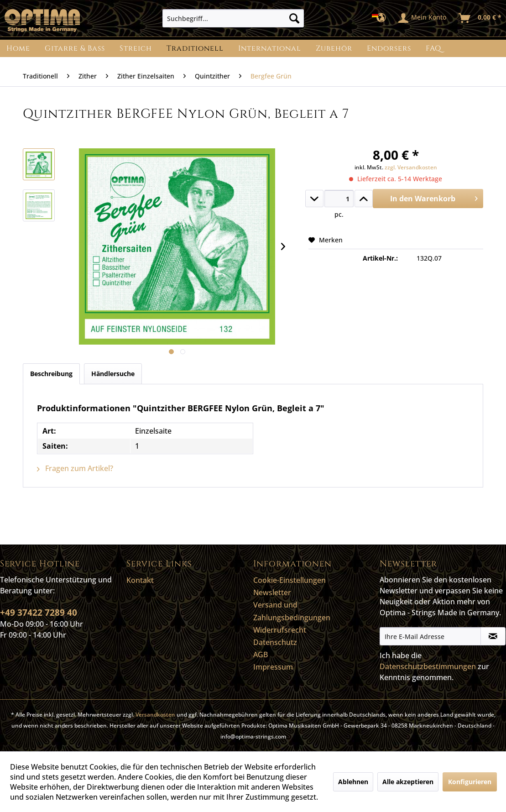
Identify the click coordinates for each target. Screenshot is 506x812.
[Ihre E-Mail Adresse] (430, 636)
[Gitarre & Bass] (75, 48)
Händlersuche (113, 374)
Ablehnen (353, 782)
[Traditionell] (195, 48)
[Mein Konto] (423, 18)
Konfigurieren (470, 782)
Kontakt (140, 580)
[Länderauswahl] (382, 18)
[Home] (18, 48)
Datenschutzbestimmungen (428, 666)
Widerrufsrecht (280, 630)
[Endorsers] (389, 48)
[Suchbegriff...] (233, 18)
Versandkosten (155, 715)
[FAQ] (433, 48)
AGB (261, 655)
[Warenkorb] (480, 18)
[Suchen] (294, 18)
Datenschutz (275, 642)
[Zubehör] (334, 48)
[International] (270, 48)
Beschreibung (51, 374)
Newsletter (272, 592)
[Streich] (136, 48)
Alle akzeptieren (408, 782)
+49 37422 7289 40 (39, 613)
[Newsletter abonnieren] (493, 636)
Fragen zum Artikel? (75, 468)
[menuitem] (233, 18)
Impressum (273, 667)
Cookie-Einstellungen (290, 580)
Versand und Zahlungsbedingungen (292, 611)
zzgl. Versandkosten (411, 167)
